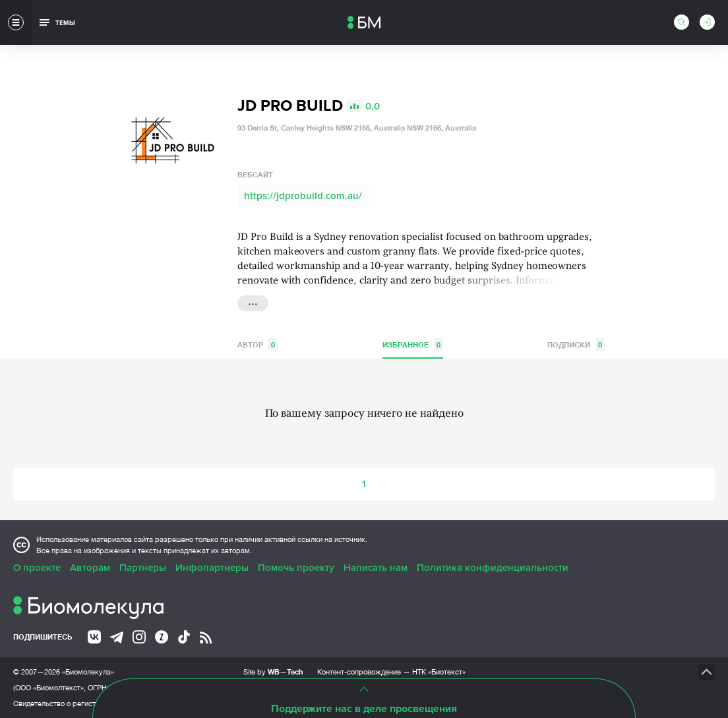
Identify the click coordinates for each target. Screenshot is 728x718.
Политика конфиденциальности (493, 568)
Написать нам (376, 568)
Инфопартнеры (212, 568)
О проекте (37, 568)
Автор (258, 344)
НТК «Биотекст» (439, 672)
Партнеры (143, 568)
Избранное (413, 344)
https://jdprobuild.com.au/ (303, 196)
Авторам (90, 568)
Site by (273, 672)
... (253, 302)
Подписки (576, 344)
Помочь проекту (296, 568)
